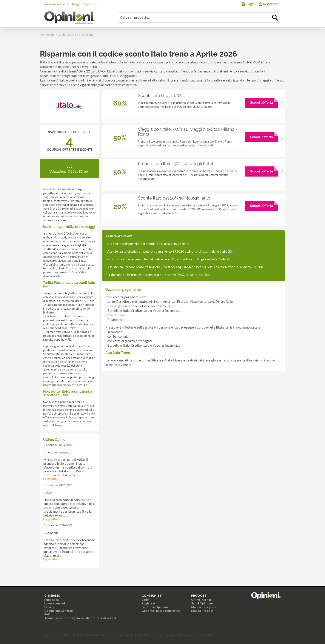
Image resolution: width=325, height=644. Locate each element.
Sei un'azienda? (55, 4)
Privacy (49, 607)
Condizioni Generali (59, 611)
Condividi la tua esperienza (161, 611)
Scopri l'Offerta (261, 103)
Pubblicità (52, 600)
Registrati (270, 4)
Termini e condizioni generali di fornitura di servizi (80, 618)
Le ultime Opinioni (155, 607)
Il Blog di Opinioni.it (84, 4)
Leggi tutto (50, 479)
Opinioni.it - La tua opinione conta (78, 18)
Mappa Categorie (204, 607)
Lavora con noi (55, 603)
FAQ (47, 614)
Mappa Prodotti (203, 611)
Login (250, 4)
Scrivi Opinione (202, 603)
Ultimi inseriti (201, 600)
